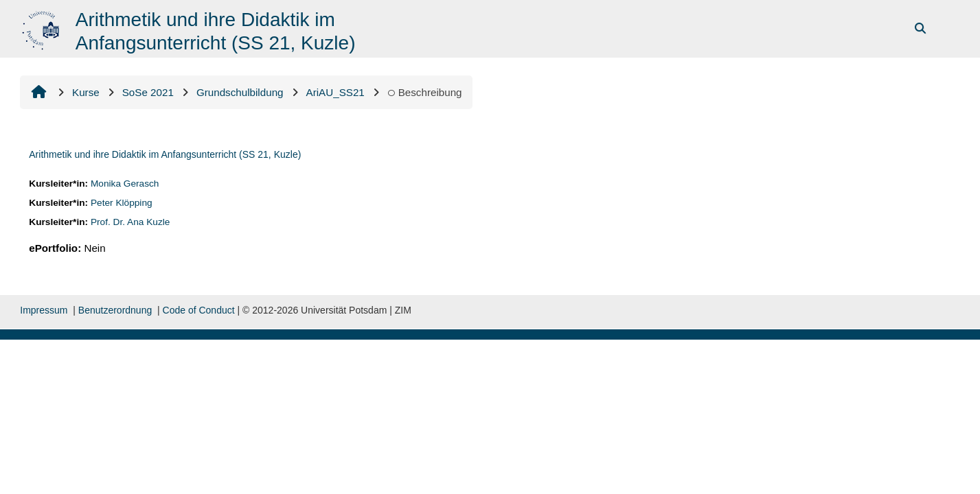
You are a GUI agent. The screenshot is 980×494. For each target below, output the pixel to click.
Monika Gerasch (125, 184)
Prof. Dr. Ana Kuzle (130, 222)
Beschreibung (425, 92)
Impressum (44, 310)
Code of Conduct (199, 310)
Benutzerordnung (115, 310)
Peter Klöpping (122, 203)
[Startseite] (42, 28)
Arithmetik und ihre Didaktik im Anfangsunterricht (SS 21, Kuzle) (165, 154)
